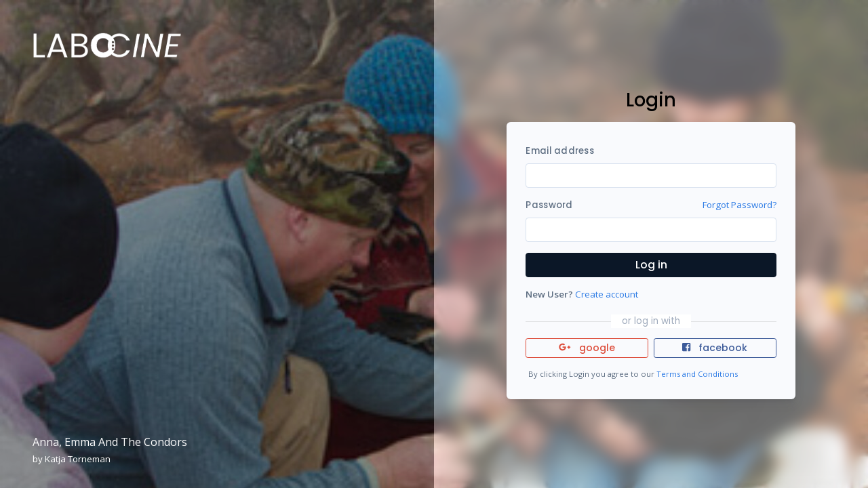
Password (549, 205)
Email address (559, 151)
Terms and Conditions (697, 374)
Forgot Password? (739, 205)
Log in (651, 265)
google (587, 348)
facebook (715, 348)
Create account (607, 294)
